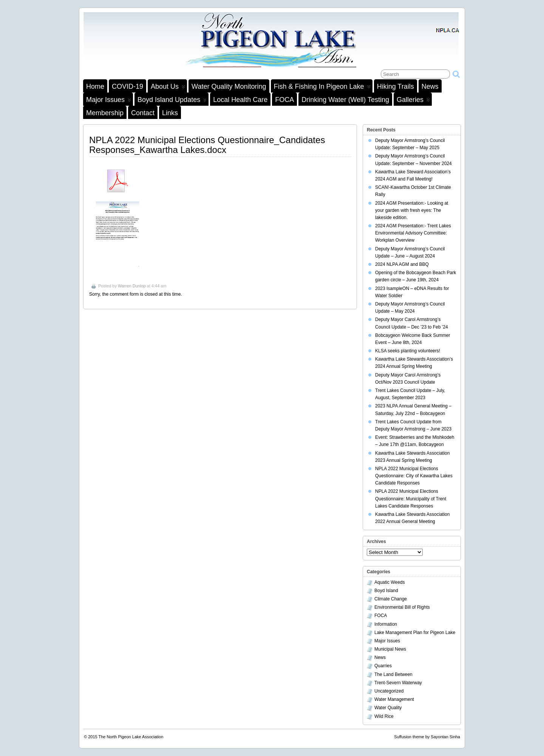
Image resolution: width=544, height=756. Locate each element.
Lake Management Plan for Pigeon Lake (415, 633)
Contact (143, 113)
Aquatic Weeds (390, 582)
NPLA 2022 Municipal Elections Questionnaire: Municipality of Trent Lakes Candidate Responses (411, 498)
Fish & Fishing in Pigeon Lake (322, 88)
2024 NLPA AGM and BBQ (402, 264)
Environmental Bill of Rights (402, 607)
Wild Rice (384, 716)
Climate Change (391, 599)
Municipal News (390, 649)
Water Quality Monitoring (229, 86)
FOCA (284, 100)
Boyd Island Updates (172, 101)
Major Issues (109, 101)
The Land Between (393, 674)
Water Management (394, 699)
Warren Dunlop (132, 286)
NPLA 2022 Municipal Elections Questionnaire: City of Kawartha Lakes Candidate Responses (414, 476)
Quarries (383, 666)
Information (386, 624)
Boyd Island (386, 591)
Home (95, 86)
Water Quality (388, 708)
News (430, 86)
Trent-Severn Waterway (398, 683)
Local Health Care (240, 100)
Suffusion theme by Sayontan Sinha (427, 737)
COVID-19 (127, 86)
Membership (105, 113)
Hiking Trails (396, 86)
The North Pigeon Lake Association (131, 737)
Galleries (413, 101)
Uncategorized (389, 691)
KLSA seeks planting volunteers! (408, 351)
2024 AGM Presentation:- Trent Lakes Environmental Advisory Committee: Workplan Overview (413, 233)
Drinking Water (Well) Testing (345, 100)
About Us (168, 88)
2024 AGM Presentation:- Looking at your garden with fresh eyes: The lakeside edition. (412, 210)
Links (170, 113)
